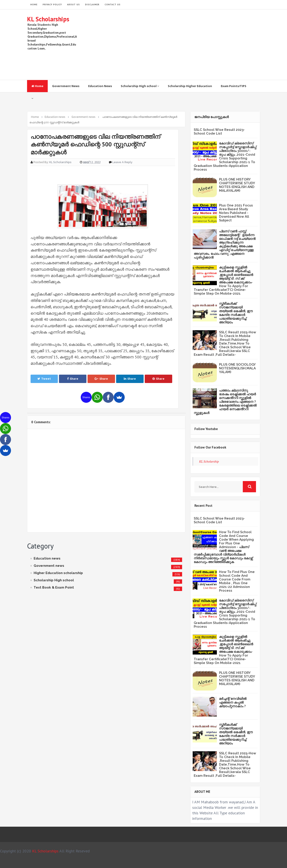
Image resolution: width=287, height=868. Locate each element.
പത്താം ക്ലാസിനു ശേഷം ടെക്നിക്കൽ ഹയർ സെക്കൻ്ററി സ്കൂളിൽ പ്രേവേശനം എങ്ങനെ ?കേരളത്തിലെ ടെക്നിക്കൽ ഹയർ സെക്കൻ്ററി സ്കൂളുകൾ (225, 402)
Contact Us (113, 5)
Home (37, 86)
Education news (47, 558)
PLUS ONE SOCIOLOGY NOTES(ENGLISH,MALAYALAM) (237, 368)
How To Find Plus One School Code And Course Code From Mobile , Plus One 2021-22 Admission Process (237, 581)
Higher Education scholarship (58, 573)
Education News (100, 86)
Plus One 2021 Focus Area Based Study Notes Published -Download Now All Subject (236, 213)
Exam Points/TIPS (234, 86)
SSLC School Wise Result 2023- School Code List (219, 132)
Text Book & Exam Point (54, 587)
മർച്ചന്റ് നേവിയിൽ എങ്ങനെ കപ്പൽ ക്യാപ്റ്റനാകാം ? (233, 702)
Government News (66, 86)
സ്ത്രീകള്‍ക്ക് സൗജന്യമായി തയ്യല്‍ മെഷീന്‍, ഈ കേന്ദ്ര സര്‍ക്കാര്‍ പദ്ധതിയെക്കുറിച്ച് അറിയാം (236, 313)
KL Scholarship (209, 461)
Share (73, 379)
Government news (49, 566)
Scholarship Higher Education (190, 86)
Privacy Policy (52, 5)
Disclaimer (92, 5)
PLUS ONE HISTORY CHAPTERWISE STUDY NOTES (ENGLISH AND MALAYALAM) (237, 185)
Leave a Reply (122, 162)
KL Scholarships (48, 19)
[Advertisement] (180, 45)
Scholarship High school (140, 86)
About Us (73, 5)
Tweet (44, 379)
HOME (34, 5)
